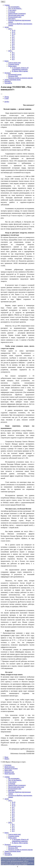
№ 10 (14, 30)
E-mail (7, 98)
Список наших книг (15, 63)
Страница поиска (14, 64)
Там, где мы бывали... (15, 8)
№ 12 (14, 34)
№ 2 (13, 37)
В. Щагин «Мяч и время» (20, 71)
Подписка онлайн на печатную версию (20, 78)
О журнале (12, 12)
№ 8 (13, 47)
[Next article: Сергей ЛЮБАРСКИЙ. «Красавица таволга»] (7, 759)
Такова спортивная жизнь (13, 80)
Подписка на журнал (11, 768)
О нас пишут (12, 10)
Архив (7, 27)
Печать (7, 97)
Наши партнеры (10, 774)
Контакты (8, 81)
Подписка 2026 (13, 76)
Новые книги (12, 66)
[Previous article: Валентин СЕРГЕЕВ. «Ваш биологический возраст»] (6, 757)
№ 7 (13, 46)
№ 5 (13, 42)
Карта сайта (8, 770)
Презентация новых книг (16, 15)
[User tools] (1, 94)
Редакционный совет (15, 17)
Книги (6, 61)
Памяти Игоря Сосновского (17, 14)
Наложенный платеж (15, 74)
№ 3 (13, 39)
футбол (7, 102)
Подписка (8, 73)
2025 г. (10, 29)
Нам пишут (12, 19)
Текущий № (8, 83)
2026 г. (10, 51)
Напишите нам (9, 772)
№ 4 (13, 41)
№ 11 (14, 32)
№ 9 (13, 49)
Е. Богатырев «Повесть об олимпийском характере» (20, 69)
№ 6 (13, 44)
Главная (7, 5)
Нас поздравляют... (14, 7)
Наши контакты (9, 767)
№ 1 (13, 36)
